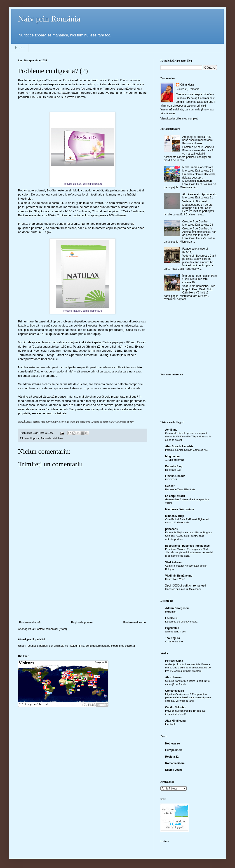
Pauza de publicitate (52, 438)
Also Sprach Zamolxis (179, 446)
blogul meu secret (122, 646)
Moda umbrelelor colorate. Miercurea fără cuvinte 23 (198, 169)
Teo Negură (173, 638)
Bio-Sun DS (38, 97)
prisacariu (172, 529)
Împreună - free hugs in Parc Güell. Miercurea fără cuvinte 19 (200, 279)
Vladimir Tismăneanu (179, 576)
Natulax (92, 330)
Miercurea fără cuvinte (180, 509)
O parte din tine (174, 641)
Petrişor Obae (174, 661)
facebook (170, 724)
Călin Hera (187, 85)
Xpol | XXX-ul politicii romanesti (186, 586)
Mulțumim (171, 612)
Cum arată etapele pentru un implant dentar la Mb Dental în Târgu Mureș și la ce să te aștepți (188, 436)
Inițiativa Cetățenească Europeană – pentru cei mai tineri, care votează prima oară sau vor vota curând (188, 698)
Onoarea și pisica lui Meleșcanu (183, 589)
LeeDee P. (172, 618)
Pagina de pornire (82, 622)
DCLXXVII (171, 479)
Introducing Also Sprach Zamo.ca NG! (187, 450)
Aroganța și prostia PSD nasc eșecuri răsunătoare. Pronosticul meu (198, 140)
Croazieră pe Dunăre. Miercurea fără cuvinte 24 (198, 223)
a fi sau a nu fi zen (176, 632)
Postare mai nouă (30, 622)
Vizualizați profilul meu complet (179, 119)
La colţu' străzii (175, 496)
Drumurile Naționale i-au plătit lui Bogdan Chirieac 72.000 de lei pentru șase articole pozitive (189, 536)
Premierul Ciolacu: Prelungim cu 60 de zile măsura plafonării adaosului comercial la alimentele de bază (189, 553)
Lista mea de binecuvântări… (182, 622)
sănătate (61, 413)
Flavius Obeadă (175, 476)
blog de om (172, 456)
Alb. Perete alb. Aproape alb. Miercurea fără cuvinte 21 (200, 196)
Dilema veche (174, 770)
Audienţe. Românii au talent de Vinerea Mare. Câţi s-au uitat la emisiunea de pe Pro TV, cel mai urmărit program (188, 668)
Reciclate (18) (173, 470)
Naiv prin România (49, 19)
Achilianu (171, 430)
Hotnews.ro (173, 744)
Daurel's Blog (174, 466)
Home (20, 48)
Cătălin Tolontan (176, 707)
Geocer (170, 486)
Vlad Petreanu (174, 562)
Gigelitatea (172, 628)
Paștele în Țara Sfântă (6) (180, 489)
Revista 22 (172, 757)
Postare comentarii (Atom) (51, 629)
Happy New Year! (175, 579)
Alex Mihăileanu (175, 721)
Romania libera (175, 763)
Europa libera (174, 750)
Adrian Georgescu (177, 608)
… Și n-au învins (175, 460)
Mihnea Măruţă (175, 516)
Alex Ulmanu (173, 677)
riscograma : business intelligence (187, 546)
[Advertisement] (82, 593)
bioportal (35, 438)
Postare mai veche (135, 622)
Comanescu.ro (175, 691)
